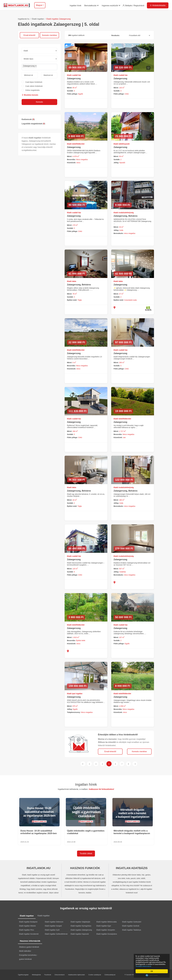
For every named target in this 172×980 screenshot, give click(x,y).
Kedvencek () (28, 119)
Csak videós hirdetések (34, 86)
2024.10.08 (71, 842)
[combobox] (39, 67)
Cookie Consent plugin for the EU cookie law (152, 975)
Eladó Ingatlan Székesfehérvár (56, 934)
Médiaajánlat (36, 975)
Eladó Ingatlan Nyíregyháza (81, 926)
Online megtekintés (32, 90)
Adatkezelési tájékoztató (76, 975)
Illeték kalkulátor (25, 951)
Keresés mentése (50, 35)
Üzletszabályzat (110, 975)
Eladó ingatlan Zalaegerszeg (58, 19)
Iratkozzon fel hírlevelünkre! (102, 789)
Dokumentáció (60, 975)
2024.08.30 (118, 842)
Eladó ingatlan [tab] (27, 916)
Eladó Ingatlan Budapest (28, 922)
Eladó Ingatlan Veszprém (106, 930)
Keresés (39, 102)
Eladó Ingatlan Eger (104, 926)
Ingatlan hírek (86, 784)
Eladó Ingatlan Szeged (53, 926)
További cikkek (86, 853)
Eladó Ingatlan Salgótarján (80, 922)
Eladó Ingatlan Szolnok (131, 926)
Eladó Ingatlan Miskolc (27, 926)
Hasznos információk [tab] (30, 941)
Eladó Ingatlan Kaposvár (80, 934)
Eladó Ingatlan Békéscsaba (107, 922)
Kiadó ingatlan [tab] (44, 916)
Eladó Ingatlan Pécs (27, 930)
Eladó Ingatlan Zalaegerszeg (81, 930)
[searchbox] (43, 67)
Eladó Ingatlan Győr (52, 930)
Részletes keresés (30, 95)
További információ (143, 966)
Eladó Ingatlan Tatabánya (132, 930)
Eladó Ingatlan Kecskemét (29, 934)
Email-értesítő (29, 35)
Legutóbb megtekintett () (33, 124)
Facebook (48, 975)
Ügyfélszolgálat (23, 975)
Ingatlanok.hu (24, 19)
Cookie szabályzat (95, 975)
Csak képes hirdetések (34, 82)
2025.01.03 (25, 842)
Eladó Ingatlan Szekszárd (132, 922)
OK (152, 971)
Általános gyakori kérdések (29, 947)
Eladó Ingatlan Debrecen (54, 922)
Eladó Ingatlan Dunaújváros (107, 934)
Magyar (39, 5)
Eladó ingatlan (38, 19)
